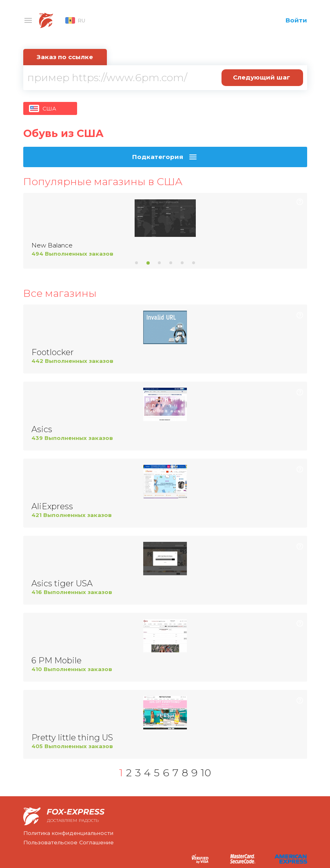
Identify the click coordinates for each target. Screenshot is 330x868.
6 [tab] (194, 263)
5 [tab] (182, 263)
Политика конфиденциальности (68, 833)
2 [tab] (148, 263)
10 (206, 773)
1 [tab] (137, 263)
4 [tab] (171, 263)
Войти (296, 20)
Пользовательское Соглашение (69, 842)
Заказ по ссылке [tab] (65, 57)
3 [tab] (159, 263)
